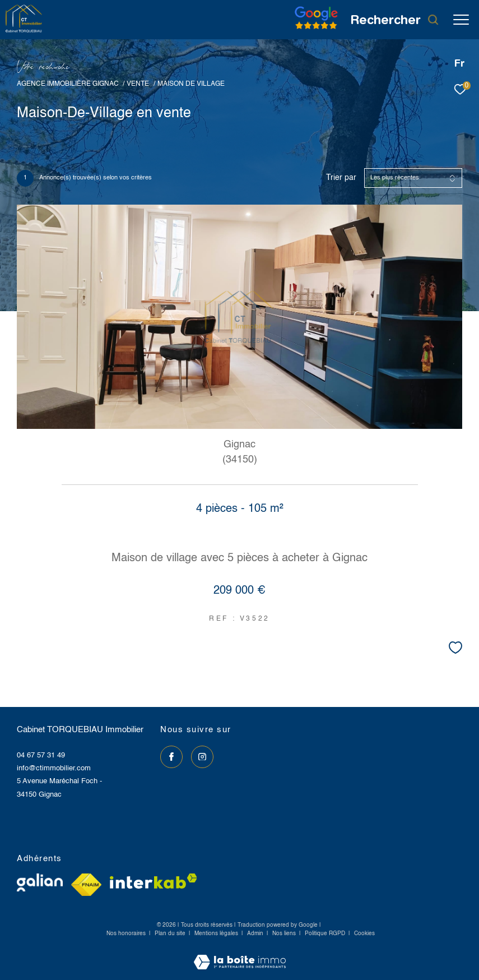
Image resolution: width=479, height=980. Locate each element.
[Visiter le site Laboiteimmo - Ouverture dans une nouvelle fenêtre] (240, 955)
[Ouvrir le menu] (461, 20)
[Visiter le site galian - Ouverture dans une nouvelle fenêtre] (40, 882)
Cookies (364, 933)
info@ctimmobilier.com (54, 768)
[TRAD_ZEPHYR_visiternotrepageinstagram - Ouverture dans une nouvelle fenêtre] (202, 757)
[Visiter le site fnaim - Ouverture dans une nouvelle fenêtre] (86, 885)
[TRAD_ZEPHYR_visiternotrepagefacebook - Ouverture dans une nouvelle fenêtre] (171, 757)
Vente (138, 84)
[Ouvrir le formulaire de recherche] (395, 20)
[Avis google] (316, 29)
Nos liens (285, 933)
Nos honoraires (126, 933)
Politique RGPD (325, 933)
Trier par (341, 178)
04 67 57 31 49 (41, 755)
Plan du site (171, 933)
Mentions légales (217, 933)
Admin (256, 933)
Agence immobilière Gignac (68, 84)
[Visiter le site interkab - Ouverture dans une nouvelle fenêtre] (154, 881)
